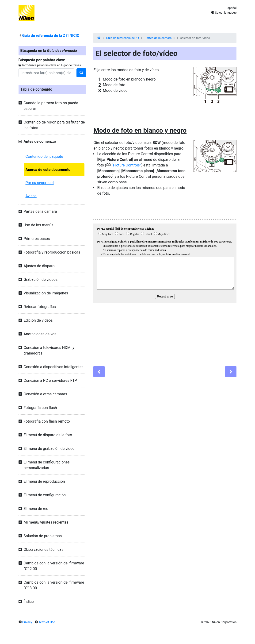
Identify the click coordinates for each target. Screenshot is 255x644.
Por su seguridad (40, 183)
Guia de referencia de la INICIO (51, 36)
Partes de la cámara (158, 38)
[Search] (46, 73)
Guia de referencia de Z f (123, 38)
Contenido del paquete (44, 156)
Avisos (31, 196)
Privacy (27, 622)
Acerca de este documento (48, 170)
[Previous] (99, 372)
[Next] (231, 372)
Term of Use (47, 622)
